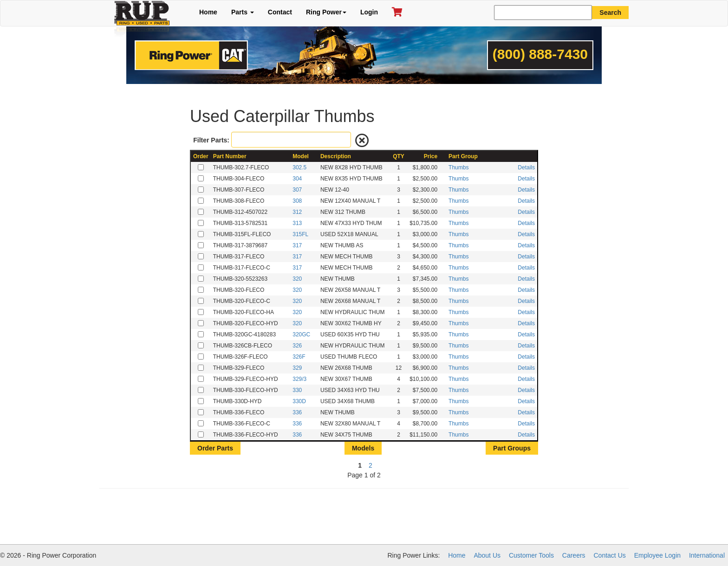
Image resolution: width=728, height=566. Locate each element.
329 (297, 368)
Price (431, 156)
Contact (280, 12)
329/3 (299, 379)
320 (297, 279)
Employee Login (657, 555)
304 (297, 179)
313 (297, 223)
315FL (300, 234)
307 (297, 190)
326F (299, 357)
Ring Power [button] (326, 12)
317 (297, 245)
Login (369, 12)
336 (297, 412)
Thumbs (458, 167)
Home (208, 12)
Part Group (463, 156)
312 (297, 212)
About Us (487, 555)
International (707, 555)
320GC (301, 334)
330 (297, 390)
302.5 (299, 167)
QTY (399, 156)
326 (297, 346)
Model (301, 156)
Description (336, 156)
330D (299, 401)
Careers (574, 555)
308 (297, 201)
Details (526, 167)
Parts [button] (243, 12)
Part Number (230, 156)
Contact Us (610, 555)
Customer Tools (531, 555)
